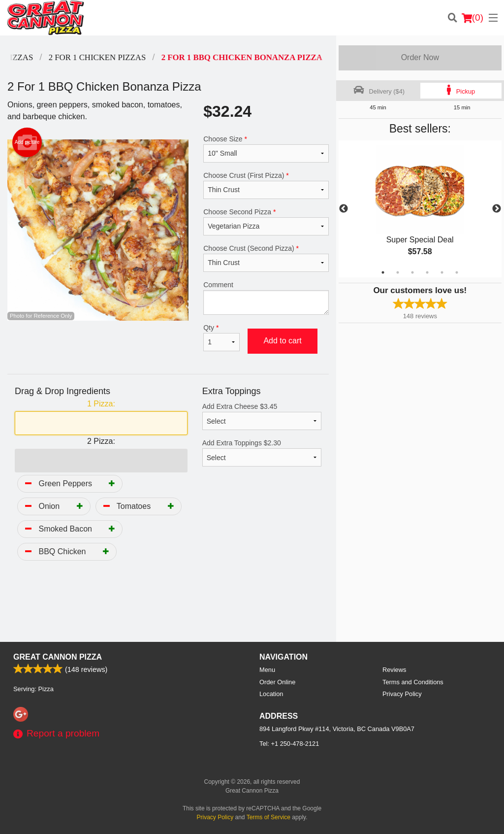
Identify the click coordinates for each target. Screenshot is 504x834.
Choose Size (266, 149)
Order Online (277, 682)
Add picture (27, 142)
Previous (344, 209)
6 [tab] (457, 272)
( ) (472, 18)
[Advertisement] (168, 610)
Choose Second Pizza (266, 222)
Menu (267, 670)
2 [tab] (398, 272)
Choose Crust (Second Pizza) (266, 258)
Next (497, 209)
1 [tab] (383, 272)
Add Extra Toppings (262, 453)
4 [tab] (427, 272)
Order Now (420, 57)
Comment (266, 298)
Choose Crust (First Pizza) (266, 185)
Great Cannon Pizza (58, 657)
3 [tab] (412, 272)
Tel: (289, 744)
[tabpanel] (420, 209)
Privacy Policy (402, 694)
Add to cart (282, 341)
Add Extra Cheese (262, 416)
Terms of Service (268, 817)
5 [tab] (442, 272)
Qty (221, 337)
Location (271, 694)
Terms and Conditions (413, 682)
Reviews (394, 670)
